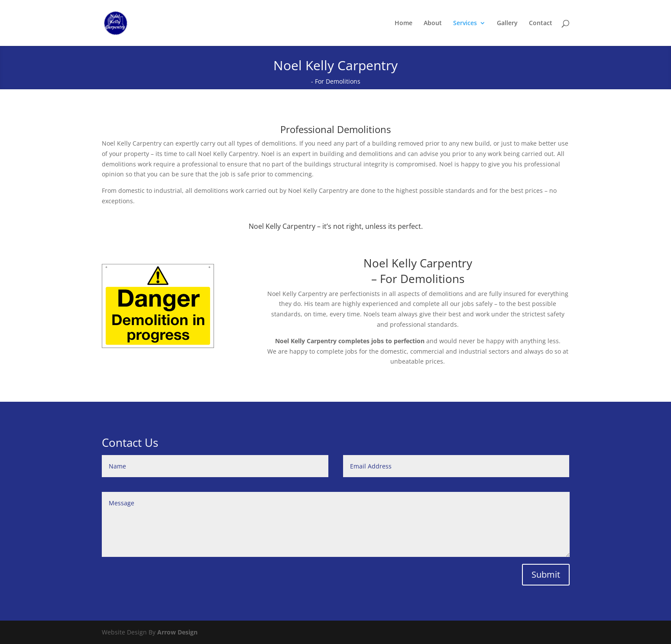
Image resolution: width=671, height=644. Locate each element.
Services (465, 23)
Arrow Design (177, 632)
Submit (546, 574)
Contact (541, 23)
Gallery (507, 23)
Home (404, 23)
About (433, 23)
